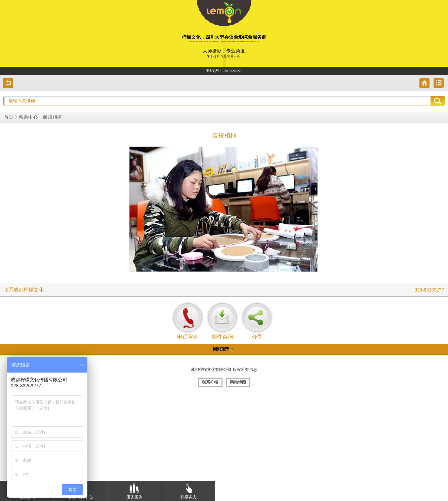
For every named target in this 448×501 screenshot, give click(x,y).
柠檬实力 (189, 490)
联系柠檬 (210, 382)
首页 (9, 117)
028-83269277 (430, 290)
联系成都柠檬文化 (24, 290)
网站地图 (238, 382)
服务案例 (134, 490)
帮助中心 (28, 117)
